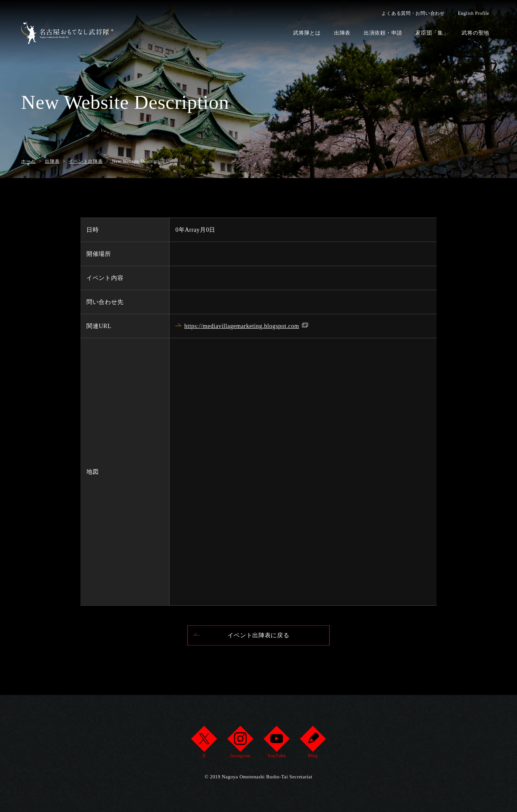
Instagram (240, 744)
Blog (313, 744)
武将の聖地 (475, 33)
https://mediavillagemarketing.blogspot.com (242, 326)
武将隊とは (307, 33)
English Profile (474, 13)
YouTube (276, 744)
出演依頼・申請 (383, 33)
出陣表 (342, 33)
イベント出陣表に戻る (258, 635)
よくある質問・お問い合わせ (413, 13)
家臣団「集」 (432, 33)
